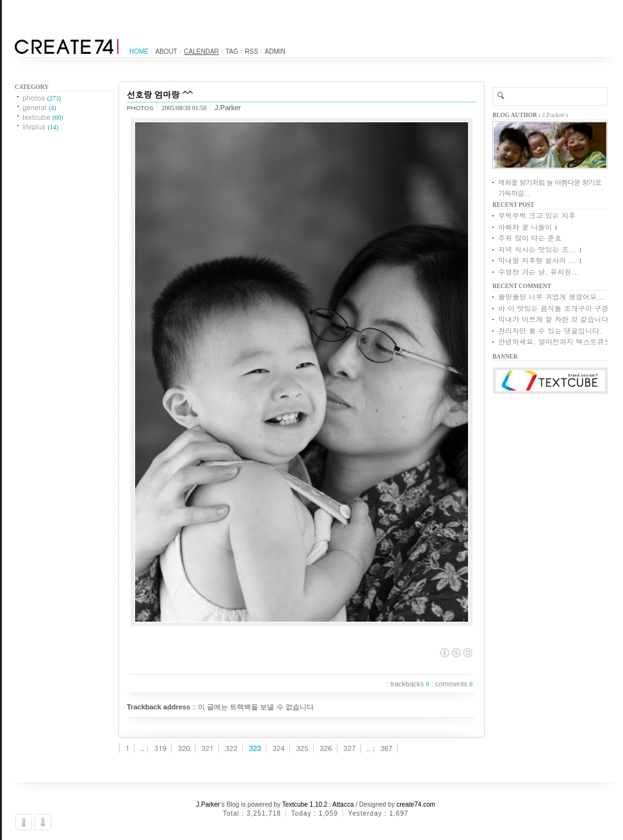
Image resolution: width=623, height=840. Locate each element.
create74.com (416, 804)
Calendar (201, 52)
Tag (232, 52)
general (39, 107)
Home (139, 52)
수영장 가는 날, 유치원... (539, 272)
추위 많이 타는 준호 (530, 238)
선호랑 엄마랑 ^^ (160, 94)
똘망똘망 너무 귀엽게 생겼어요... (551, 297)
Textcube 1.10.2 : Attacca (318, 804)
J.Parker (208, 804)
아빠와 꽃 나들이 (525, 227)
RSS (252, 52)
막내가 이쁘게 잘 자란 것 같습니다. (555, 319)
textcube (43, 117)
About (166, 52)
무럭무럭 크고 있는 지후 (537, 215)
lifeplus (40, 126)
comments (454, 684)
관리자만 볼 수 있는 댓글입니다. (550, 331)
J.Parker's (555, 115)
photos (42, 98)
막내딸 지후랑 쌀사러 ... (537, 260)
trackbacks (410, 684)
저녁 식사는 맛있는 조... (537, 249)
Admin (275, 52)
